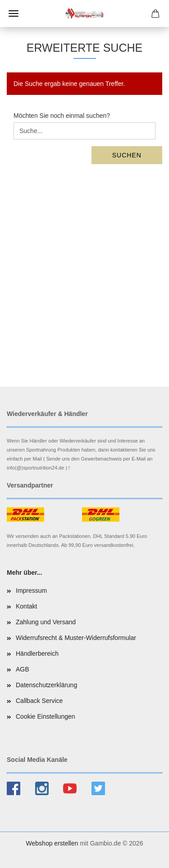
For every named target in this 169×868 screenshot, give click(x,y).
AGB (23, 669)
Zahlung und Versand (46, 622)
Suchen (127, 155)
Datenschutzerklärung (46, 685)
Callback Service (39, 701)
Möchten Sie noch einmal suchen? (62, 116)
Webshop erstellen (52, 843)
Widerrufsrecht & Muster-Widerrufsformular (76, 638)
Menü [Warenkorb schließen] (14, 13)
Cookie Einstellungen (46, 716)
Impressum (31, 591)
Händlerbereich (37, 653)
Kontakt (26, 606)
